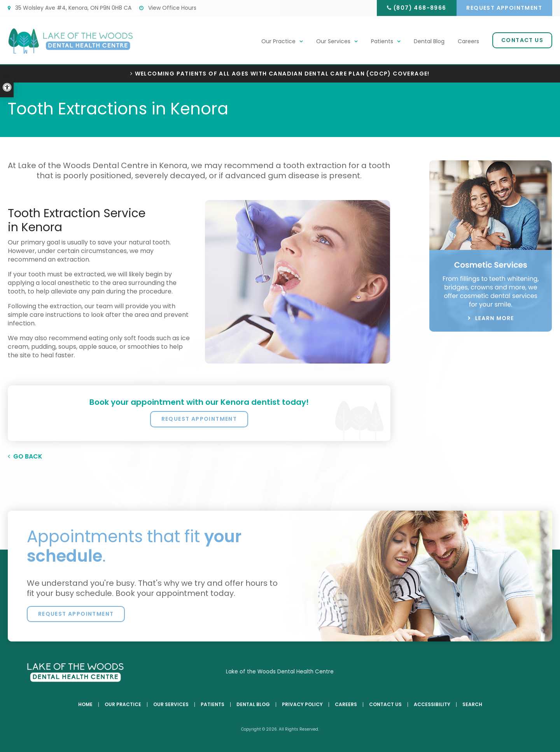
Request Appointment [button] (503, 8)
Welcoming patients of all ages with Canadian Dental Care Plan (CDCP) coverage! (282, 74)
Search (472, 705)
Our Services (333, 42)
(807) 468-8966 (416, 8)
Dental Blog (429, 42)
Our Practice (278, 42)
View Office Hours (168, 8)
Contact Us (522, 40)
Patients (382, 42)
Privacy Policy (302, 705)
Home (85, 705)
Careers (468, 42)
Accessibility (432, 705)
